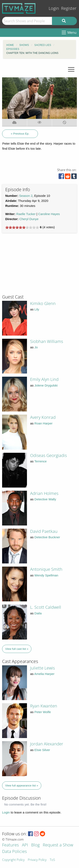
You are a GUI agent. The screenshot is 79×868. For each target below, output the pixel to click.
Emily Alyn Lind (44, 379)
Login (54, 8)
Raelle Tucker (26, 214)
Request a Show (58, 845)
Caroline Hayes (49, 214)
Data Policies (14, 852)
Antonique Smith (46, 569)
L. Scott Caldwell (46, 607)
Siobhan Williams (47, 341)
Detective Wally (45, 499)
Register (69, 8)
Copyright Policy (13, 860)
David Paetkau (44, 531)
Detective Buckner (47, 537)
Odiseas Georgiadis (48, 455)
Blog (35, 845)
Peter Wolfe (43, 712)
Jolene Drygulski (46, 385)
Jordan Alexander (47, 744)
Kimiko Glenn (43, 303)
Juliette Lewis (42, 668)
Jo (36, 347)
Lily (37, 309)
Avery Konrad (43, 417)
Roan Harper (43, 423)
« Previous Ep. (20, 134)
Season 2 (26, 196)
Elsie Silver (42, 750)
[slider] (22, 227)
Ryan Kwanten (44, 706)
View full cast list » (17, 649)
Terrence (40, 461)
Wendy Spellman (46, 575)
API (25, 845)
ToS (52, 860)
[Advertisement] (34, 265)
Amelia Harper (44, 674)
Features (10, 845)
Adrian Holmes (44, 493)
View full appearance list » (22, 786)
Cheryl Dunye (29, 219)
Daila (38, 613)
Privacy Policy (37, 860)
